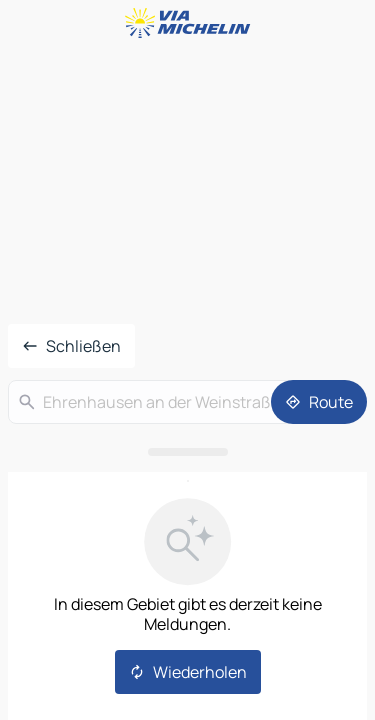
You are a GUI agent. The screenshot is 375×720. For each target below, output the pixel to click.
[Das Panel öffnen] (187, 452)
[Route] (319, 402)
